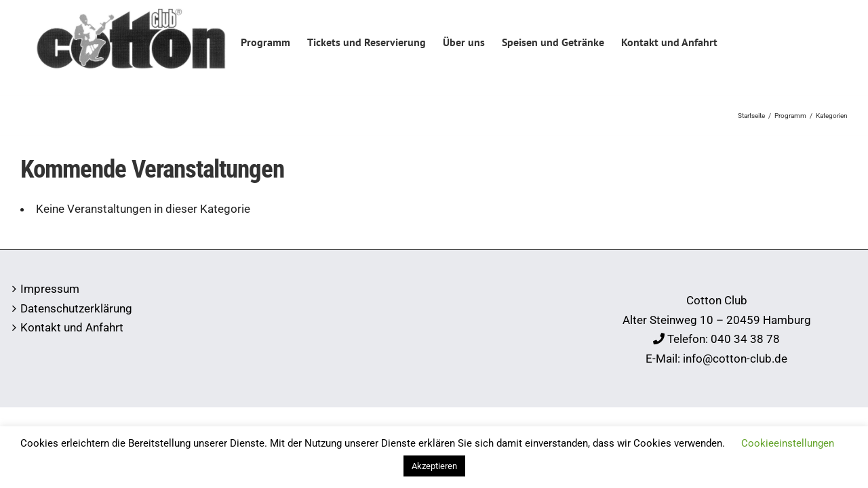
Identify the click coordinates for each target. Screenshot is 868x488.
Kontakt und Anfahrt (72, 327)
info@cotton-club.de (735, 359)
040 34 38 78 (745, 339)
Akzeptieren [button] (434, 466)
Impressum (50, 289)
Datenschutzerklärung (76, 308)
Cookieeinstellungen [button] (788, 443)
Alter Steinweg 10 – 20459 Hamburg (717, 320)
